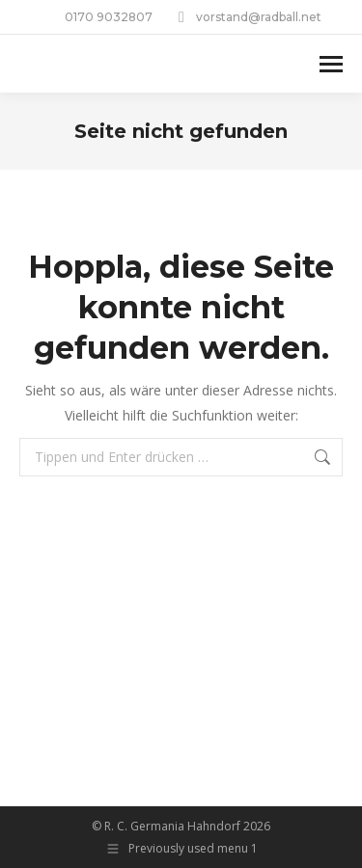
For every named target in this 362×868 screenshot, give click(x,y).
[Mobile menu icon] (331, 64)
